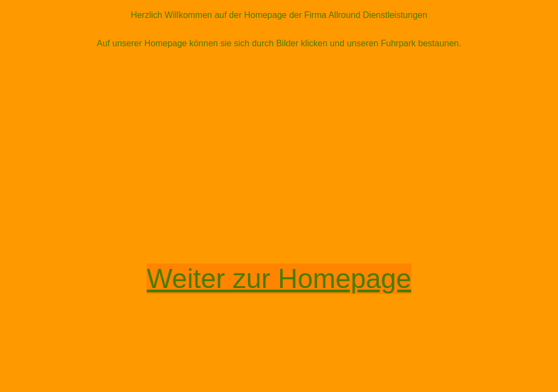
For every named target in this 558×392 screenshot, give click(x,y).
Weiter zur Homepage (279, 279)
